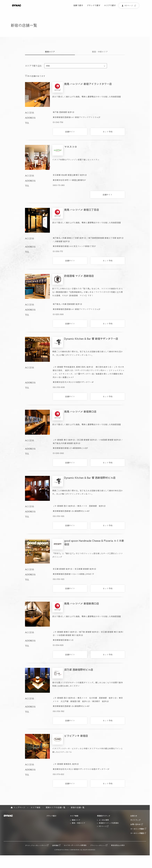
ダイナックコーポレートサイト (36, 845)
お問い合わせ (135, 824)
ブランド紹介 (51, 816)
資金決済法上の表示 (118, 845)
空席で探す (78, 6)
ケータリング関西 (137, 833)
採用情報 (55, 845)
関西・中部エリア (100, 52)
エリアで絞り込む (33, 66)
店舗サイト (70, 132)
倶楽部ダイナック (104, 816)
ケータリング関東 (137, 829)
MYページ (103, 826)
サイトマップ (135, 820)
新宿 (48, 66)
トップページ (19, 808)
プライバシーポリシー (98, 845)
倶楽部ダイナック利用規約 (109, 823)
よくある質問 (104, 820)
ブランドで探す (94, 6)
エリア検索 (35, 808)
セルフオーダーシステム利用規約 (75, 845)
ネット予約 (108, 132)
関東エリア (50, 52)
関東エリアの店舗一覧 (56, 808)
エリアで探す (110, 6)
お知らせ (134, 816)
